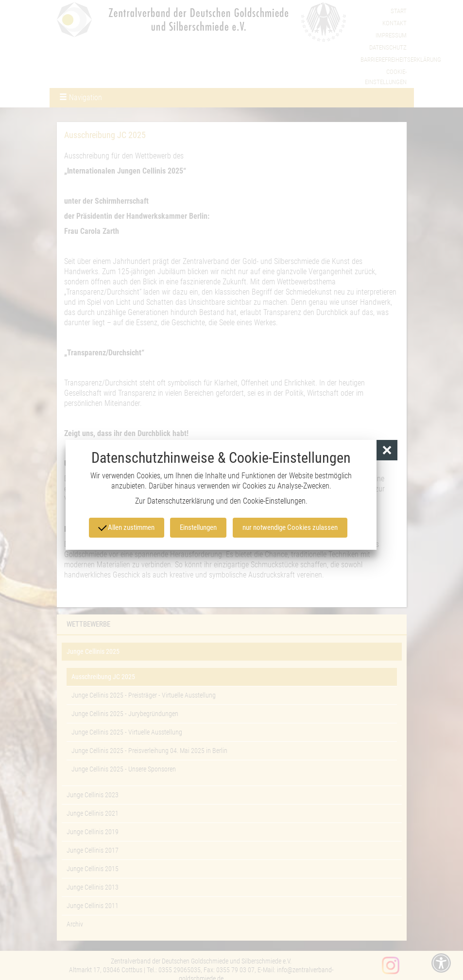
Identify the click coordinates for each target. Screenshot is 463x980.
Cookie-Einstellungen (274, 501)
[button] (387, 451)
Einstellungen (199, 528)
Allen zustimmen (127, 527)
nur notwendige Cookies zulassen (289, 528)
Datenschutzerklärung (181, 501)
